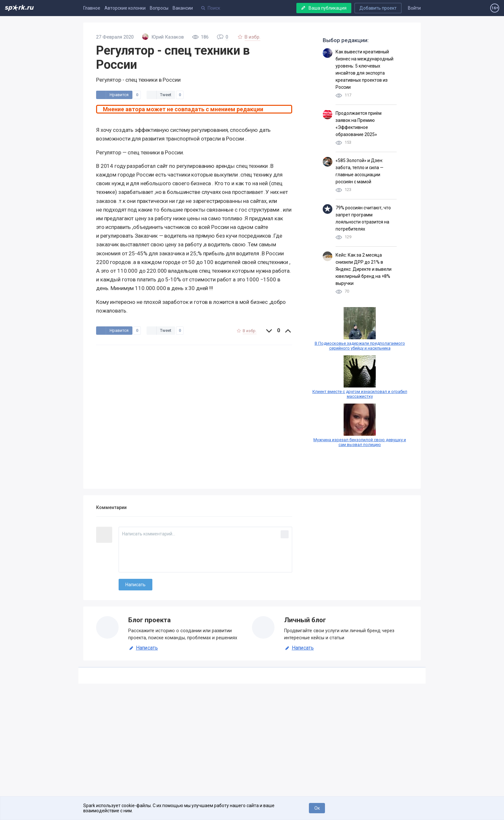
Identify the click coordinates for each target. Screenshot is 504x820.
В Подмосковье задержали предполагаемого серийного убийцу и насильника (360, 346)
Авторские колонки (125, 8)
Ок (317, 808)
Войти (414, 8)
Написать (143, 648)
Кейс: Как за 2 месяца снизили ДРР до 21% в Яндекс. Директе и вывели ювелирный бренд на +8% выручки (364, 269)
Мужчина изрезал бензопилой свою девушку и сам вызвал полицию (360, 442)
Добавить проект (378, 8)
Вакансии (183, 8)
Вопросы (159, 8)
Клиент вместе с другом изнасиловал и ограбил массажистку (360, 394)
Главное (92, 8)
